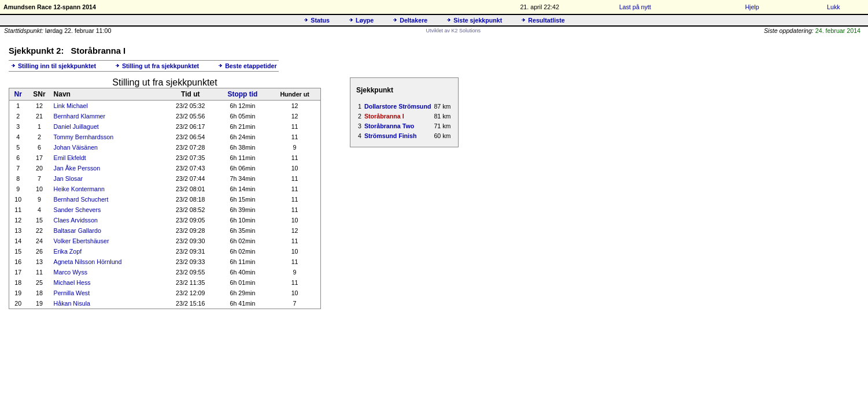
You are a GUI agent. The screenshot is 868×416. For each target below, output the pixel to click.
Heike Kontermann (79, 189)
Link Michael (71, 106)
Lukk (834, 7)
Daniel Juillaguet (76, 127)
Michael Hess (72, 283)
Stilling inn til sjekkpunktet (57, 66)
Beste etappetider (251, 66)
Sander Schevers (77, 210)
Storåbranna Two (389, 126)
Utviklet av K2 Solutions (454, 31)
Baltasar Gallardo (77, 231)
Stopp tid (242, 94)
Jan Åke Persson (77, 168)
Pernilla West (72, 293)
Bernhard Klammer (80, 116)
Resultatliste (546, 20)
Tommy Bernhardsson (84, 137)
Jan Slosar (68, 179)
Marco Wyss (71, 272)
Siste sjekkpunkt (478, 20)
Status (320, 20)
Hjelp (752, 7)
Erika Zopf (68, 251)
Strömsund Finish (391, 136)
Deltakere (413, 20)
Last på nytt (635, 7)
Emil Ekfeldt (70, 158)
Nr (18, 94)
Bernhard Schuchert (81, 199)
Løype (365, 20)
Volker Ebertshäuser (82, 241)
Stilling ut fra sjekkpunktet (160, 66)
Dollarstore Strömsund (398, 106)
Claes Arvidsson (76, 220)
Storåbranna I (384, 116)
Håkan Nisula (72, 303)
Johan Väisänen (76, 147)
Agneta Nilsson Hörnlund (88, 262)
